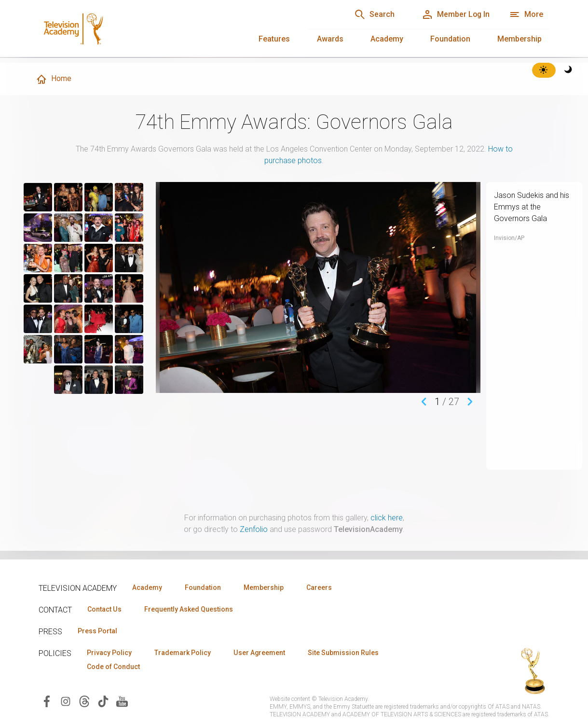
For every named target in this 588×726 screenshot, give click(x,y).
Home (54, 79)
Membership (520, 39)
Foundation (450, 39)
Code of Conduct (113, 667)
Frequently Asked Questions (188, 609)
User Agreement (259, 653)
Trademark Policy (183, 653)
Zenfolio (254, 529)
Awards (330, 39)
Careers (319, 587)
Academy (387, 39)
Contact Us (104, 609)
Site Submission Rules (343, 653)
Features (274, 39)
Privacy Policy (109, 653)
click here (387, 518)
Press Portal (97, 631)
